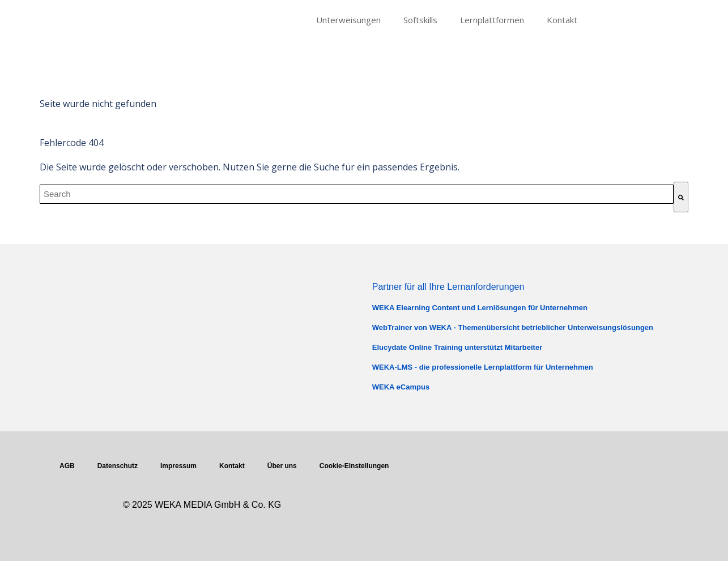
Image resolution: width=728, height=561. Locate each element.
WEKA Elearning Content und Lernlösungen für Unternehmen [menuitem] (480, 308)
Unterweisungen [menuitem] (348, 20)
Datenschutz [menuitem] (118, 466)
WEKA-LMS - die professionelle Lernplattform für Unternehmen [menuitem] (483, 367)
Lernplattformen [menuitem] (492, 20)
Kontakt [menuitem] (562, 20)
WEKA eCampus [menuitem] (401, 387)
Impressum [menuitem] (178, 466)
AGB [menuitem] (67, 466)
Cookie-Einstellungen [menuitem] (354, 466)
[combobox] (357, 194)
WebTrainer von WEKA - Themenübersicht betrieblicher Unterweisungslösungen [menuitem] (513, 327)
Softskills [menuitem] (420, 20)
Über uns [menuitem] (282, 466)
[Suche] (681, 197)
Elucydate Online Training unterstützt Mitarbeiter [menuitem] (457, 347)
